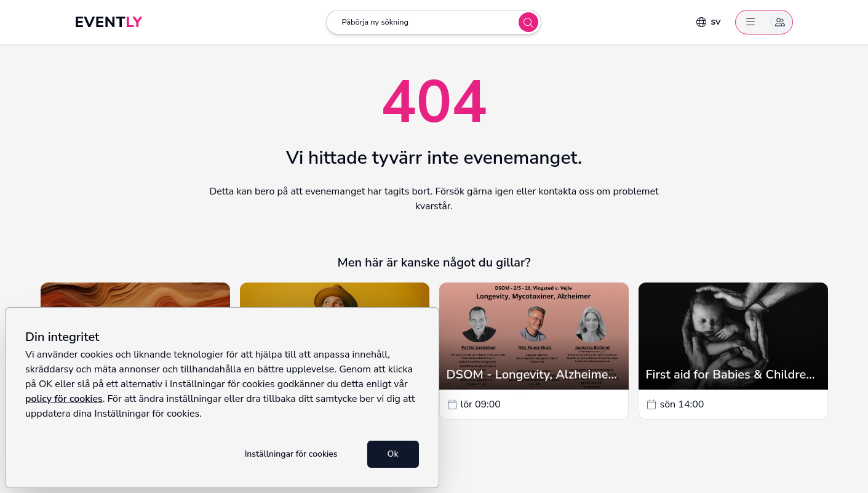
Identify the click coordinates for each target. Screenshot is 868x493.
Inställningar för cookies (291, 454)
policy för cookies (64, 399)
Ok (393, 454)
